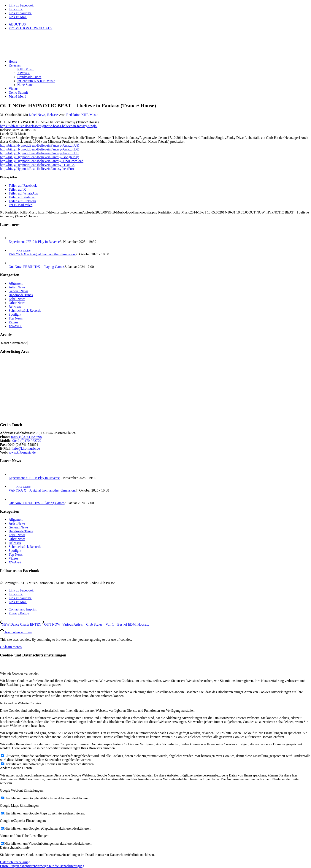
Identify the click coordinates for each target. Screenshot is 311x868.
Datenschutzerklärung (15, 862)
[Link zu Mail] (18, 17)
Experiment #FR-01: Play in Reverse (34, 242)
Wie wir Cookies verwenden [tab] (20, 673)
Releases (53, 115)
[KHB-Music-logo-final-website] (32, 54)
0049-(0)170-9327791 (28, 441)
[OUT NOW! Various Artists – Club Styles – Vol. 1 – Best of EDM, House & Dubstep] (96, 624)
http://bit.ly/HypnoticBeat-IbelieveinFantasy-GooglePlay (39, 157)
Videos (13, 322)
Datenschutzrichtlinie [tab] (15, 847)
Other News (17, 303)
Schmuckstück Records (25, 311)
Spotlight (15, 314)
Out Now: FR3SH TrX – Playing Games (37, 267)
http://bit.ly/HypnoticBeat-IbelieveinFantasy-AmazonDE (39, 149)
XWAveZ (15, 326)
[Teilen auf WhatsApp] (23, 193)
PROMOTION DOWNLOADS (30, 28)
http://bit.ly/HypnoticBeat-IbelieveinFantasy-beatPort (37, 169)
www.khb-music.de (22, 452)
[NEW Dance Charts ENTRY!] (21, 624)
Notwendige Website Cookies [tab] (21, 703)
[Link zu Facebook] (21, 5)
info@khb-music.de (26, 448)
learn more (12, 647)
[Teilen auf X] (17, 189)
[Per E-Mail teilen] (21, 205)
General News (18, 291)
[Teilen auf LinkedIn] (22, 201)
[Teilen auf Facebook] (23, 186)
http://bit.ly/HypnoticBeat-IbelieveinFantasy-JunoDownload (42, 161)
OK (2, 647)
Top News (16, 318)
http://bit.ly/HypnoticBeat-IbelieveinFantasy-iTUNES (37, 165)
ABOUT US (17, 24)
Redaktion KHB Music (82, 115)
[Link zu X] (16, 9)
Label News (37, 115)
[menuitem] (160, 24)
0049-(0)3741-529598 (26, 437)
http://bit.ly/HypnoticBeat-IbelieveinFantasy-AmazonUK (40, 145)
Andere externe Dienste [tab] (16, 768)
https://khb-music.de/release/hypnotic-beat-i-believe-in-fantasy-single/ (49, 126)
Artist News (17, 287)
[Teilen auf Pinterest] (22, 197)
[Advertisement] (130, 388)
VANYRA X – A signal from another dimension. (42, 254)
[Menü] (17, 96)
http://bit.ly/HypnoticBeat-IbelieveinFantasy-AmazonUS (39, 153)
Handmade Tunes (21, 295)
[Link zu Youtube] (20, 13)
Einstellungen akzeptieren (18, 866)
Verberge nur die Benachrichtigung (60, 866)
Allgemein (16, 283)
